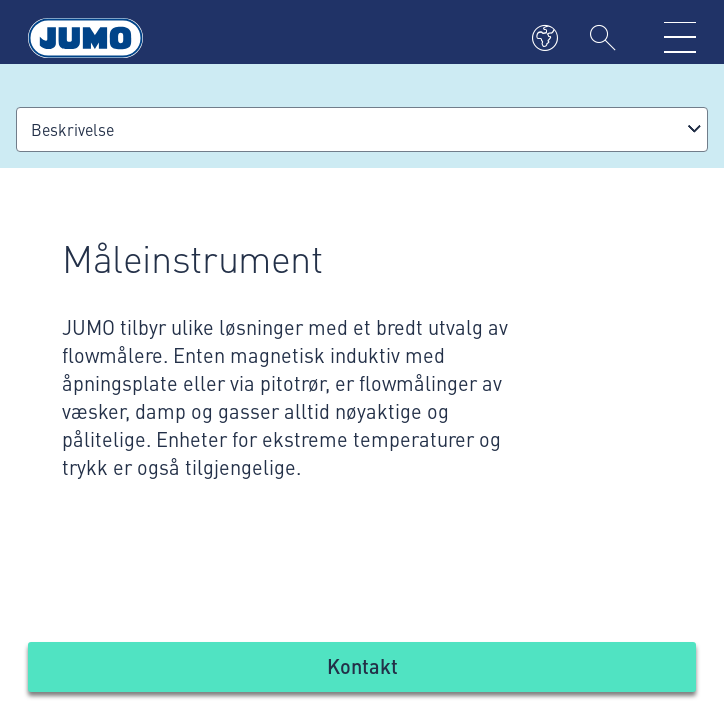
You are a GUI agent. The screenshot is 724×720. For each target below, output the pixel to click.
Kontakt (362, 665)
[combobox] (362, 129)
